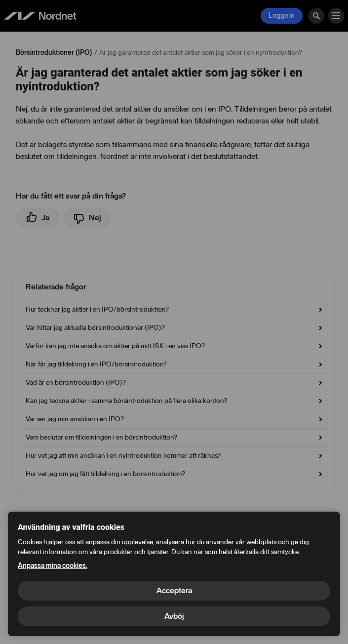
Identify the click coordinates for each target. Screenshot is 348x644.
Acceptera (174, 590)
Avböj (174, 616)
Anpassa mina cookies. (53, 566)
